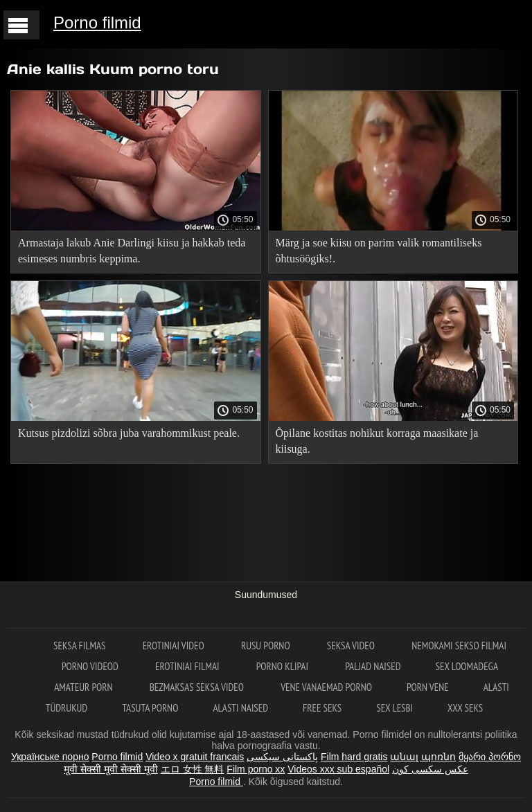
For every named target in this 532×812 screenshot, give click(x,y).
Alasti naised (240, 708)
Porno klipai (283, 666)
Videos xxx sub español (338, 769)
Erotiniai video (175, 646)
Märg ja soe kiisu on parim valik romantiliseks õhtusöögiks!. (379, 251)
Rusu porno (267, 646)
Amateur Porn (85, 687)
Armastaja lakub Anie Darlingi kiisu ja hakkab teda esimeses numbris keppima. (132, 251)
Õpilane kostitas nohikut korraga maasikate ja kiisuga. (377, 441)
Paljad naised (373, 666)
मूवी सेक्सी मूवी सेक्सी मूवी (111, 769)
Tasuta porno (150, 708)
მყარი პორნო (490, 757)
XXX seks (465, 708)
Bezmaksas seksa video (198, 687)
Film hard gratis (354, 757)
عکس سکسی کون (430, 769)
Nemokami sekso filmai (459, 646)
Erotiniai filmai (188, 666)
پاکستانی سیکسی (282, 757)
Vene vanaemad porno (326, 687)
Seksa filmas (81, 646)
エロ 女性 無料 (193, 769)
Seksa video (352, 646)
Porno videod (91, 666)
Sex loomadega (467, 666)
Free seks (322, 708)
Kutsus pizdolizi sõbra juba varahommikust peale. (129, 433)
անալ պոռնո (423, 757)
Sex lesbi (394, 708)
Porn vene (428, 687)
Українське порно (50, 757)
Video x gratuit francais (195, 757)
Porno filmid (97, 22)
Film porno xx (256, 769)
